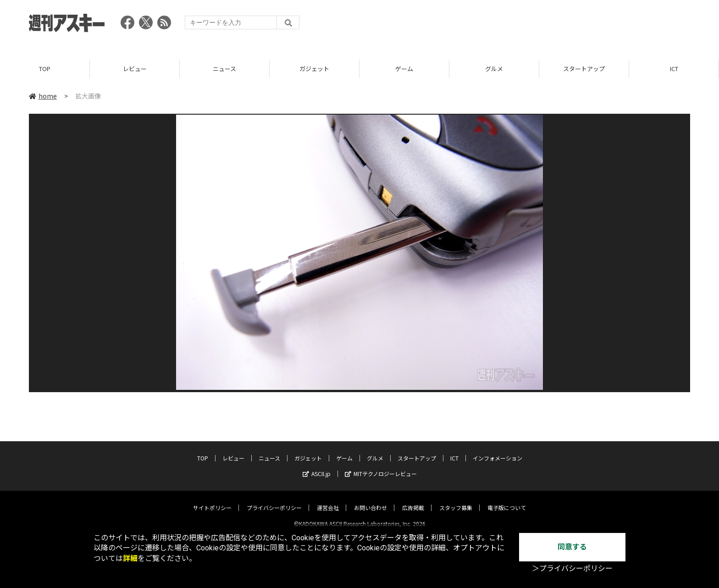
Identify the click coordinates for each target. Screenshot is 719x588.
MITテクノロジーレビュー (381, 466)
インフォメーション (498, 450)
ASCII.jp (317, 466)
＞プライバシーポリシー (572, 569)
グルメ (494, 69)
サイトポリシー (212, 500)
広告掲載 (413, 500)
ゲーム (404, 69)
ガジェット (314, 69)
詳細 (130, 558)
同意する (572, 547)
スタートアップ (584, 69)
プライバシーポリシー (274, 500)
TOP (45, 69)
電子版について (507, 500)
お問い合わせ (371, 500)
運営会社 (328, 500)
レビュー (135, 69)
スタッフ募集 (456, 500)
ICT (674, 69)
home (43, 96)
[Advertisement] (523, 25)
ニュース (224, 69)
